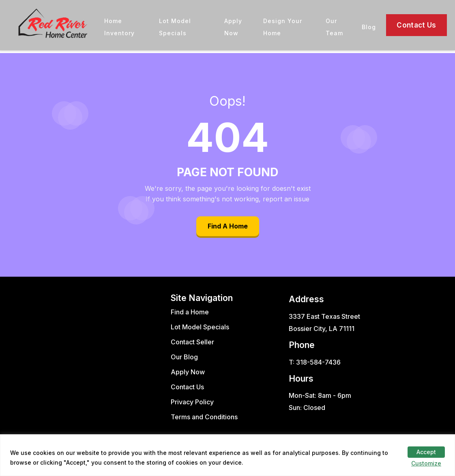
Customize (426, 463)
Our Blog (184, 357)
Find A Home (228, 226)
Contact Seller (192, 342)
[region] (227, 455)
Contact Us (416, 25)
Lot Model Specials (200, 327)
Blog (369, 27)
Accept (426, 452)
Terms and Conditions (204, 417)
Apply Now (188, 372)
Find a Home (190, 312)
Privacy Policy (192, 402)
